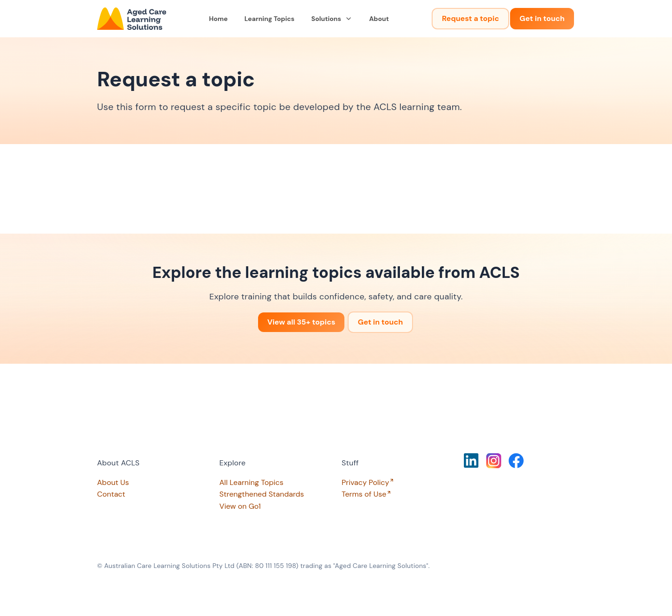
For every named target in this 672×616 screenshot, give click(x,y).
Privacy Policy (365, 482)
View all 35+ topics (301, 322)
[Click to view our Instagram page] (494, 461)
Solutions (332, 19)
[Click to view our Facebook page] (516, 461)
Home (218, 19)
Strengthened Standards (262, 494)
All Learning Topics (251, 482)
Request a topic (470, 18)
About (379, 19)
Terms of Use (364, 494)
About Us (113, 482)
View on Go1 (240, 506)
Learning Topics (269, 19)
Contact (111, 494)
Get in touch (542, 18)
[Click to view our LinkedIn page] (471, 460)
